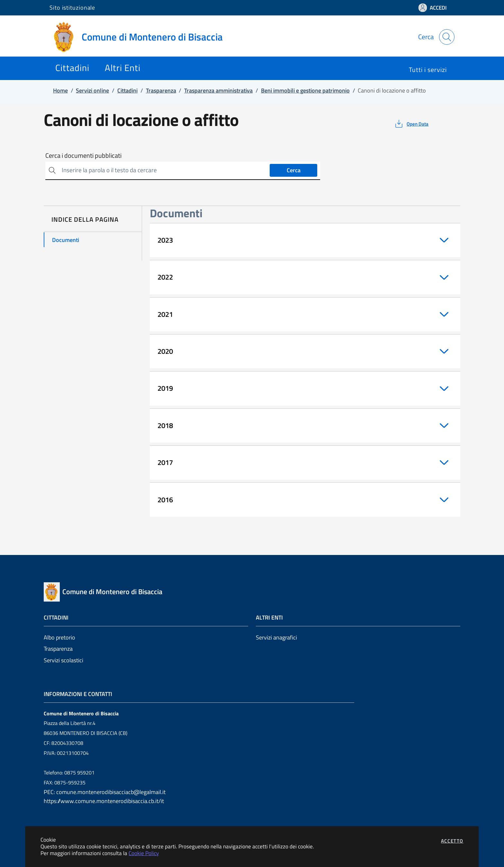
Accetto (452, 841)
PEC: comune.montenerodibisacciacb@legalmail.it (105, 792)
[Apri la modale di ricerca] (447, 37)
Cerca (294, 170)
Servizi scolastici (63, 660)
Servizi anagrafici (276, 637)
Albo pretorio (59, 637)
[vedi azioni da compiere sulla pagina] (411, 124)
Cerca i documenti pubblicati (83, 156)
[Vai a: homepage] (140, 37)
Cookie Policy (144, 853)
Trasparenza (58, 649)
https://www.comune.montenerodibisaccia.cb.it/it (104, 801)
